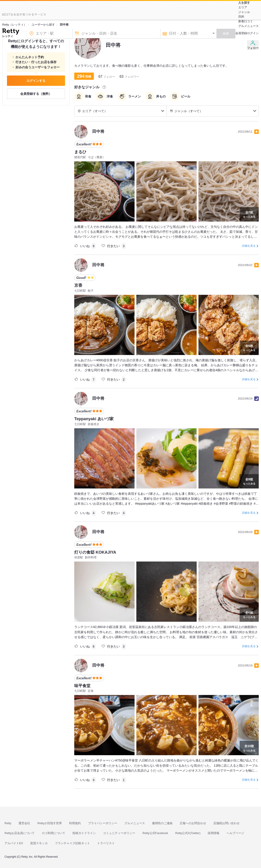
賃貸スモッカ (39, 843)
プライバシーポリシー (103, 823)
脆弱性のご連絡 (162, 823)
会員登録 (241, 33)
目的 (241, 17)
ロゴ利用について (54, 833)
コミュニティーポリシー (119, 833)
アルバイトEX (14, 843)
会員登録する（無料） (36, 94)
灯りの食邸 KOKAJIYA (95, 552)
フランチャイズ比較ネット (72, 843)
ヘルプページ (235, 833)
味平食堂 (82, 686)
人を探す (244, 3)
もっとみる (249, 214)
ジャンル (244, 12)
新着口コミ (246, 21)
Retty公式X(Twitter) (188, 833)
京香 (78, 285)
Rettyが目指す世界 (49, 823)
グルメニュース (249, 26)
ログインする (36, 81)
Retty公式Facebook (155, 833)
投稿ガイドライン (84, 833)
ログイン (253, 33)
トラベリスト (106, 843)
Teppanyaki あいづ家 (94, 419)
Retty (8, 823)
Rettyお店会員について (20, 833)
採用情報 (214, 833)
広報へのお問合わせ (193, 823)
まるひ (80, 152)
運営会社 (24, 823)
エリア (243, 7)
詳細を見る (249, 246)
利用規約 (75, 823)
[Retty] (11, 32)
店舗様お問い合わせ (226, 823)
